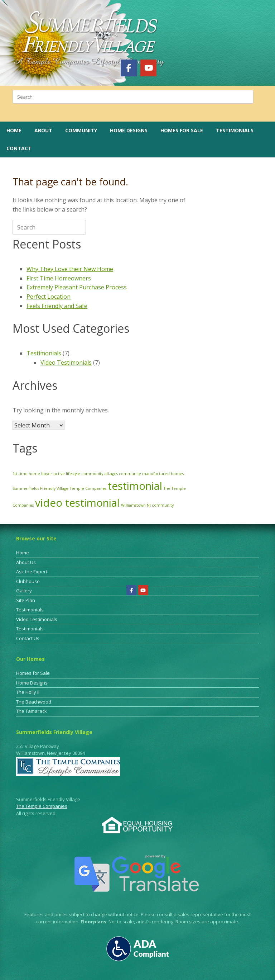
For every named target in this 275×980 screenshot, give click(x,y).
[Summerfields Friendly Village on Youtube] (148, 68)
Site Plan (26, 600)
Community (81, 130)
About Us (26, 562)
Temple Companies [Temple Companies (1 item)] (88, 488)
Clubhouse (28, 581)
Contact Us (28, 638)
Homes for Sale (182, 130)
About (43, 130)
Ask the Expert (32, 572)
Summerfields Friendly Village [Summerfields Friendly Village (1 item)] (40, 488)
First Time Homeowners (59, 278)
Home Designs (129, 130)
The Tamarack (32, 711)
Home (14, 130)
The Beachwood (34, 702)
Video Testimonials (66, 363)
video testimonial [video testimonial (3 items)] (77, 503)
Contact (19, 148)
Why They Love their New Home (70, 269)
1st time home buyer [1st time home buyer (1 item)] (32, 474)
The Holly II (28, 692)
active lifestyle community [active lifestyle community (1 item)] (78, 474)
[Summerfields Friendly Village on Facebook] (129, 68)
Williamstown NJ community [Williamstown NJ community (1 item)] (147, 505)
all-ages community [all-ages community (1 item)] (123, 474)
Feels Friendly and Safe (57, 306)
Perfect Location (49, 297)
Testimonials (235, 130)
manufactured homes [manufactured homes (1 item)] (163, 474)
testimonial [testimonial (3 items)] (135, 486)
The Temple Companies (42, 806)
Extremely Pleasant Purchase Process (77, 287)
